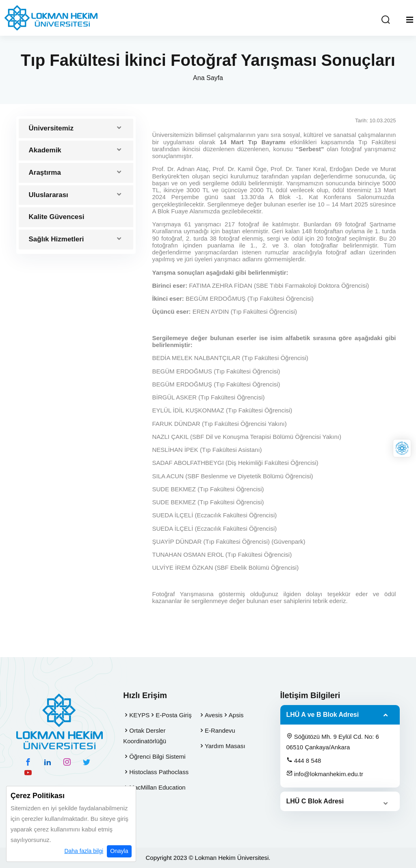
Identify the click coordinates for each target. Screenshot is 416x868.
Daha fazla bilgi (84, 851)
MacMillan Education (157, 787)
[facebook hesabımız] (28, 762)
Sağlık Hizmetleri (56, 239)
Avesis (214, 715)
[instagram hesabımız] (67, 762)
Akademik (45, 150)
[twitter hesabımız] (87, 762)
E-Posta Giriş (173, 715)
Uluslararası (49, 195)
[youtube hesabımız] (28, 773)
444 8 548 (304, 760)
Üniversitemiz (51, 128)
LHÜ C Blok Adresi (315, 801)
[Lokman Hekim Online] (402, 448)
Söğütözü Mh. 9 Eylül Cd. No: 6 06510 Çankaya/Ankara (333, 742)
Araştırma (45, 173)
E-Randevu (220, 730)
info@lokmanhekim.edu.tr (325, 774)
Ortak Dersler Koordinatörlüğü (145, 736)
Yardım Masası (225, 746)
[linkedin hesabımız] (48, 762)
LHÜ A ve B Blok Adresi (323, 715)
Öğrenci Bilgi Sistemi (157, 756)
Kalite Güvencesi (57, 217)
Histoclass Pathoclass (159, 772)
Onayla (119, 851)
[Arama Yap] (386, 20)
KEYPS (139, 715)
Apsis (236, 715)
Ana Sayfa (208, 78)
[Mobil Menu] (410, 20)
